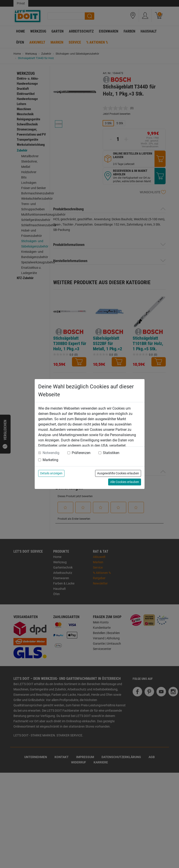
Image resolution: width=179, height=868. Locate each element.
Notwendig (51, 453)
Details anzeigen (51, 473)
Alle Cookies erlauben (125, 482)
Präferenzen (81, 453)
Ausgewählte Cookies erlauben (118, 473)
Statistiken (111, 453)
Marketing (50, 460)
